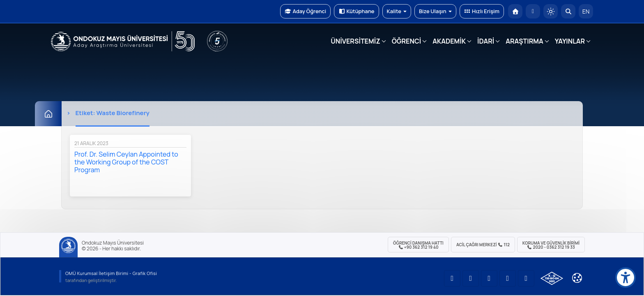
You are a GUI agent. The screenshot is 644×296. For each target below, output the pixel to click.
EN (586, 11)
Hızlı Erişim (482, 11)
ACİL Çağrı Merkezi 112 (483, 245)
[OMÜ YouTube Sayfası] (452, 278)
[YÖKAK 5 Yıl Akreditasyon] (217, 41)
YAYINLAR (570, 41)
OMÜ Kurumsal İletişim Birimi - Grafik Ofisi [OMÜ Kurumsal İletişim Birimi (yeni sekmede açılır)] (111, 273)
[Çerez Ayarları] (577, 278)
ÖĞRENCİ (406, 41)
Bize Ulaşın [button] (435, 11)
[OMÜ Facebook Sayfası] (526, 278)
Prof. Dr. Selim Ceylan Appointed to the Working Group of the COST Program (126, 162)
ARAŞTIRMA (524, 41)
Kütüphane (356, 11)
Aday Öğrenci (305, 11)
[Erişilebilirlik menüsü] (626, 277)
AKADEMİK (449, 41)
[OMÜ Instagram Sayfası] (489, 278)
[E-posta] (533, 11)
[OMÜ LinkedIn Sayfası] (471, 278)
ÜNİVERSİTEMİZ (355, 41)
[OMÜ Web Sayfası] (123, 42)
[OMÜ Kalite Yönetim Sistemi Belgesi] (552, 278)
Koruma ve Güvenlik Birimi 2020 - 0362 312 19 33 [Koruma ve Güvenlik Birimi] (551, 245)
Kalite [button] (397, 11)
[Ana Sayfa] (48, 114)
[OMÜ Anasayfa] (515, 11)
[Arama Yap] (568, 11)
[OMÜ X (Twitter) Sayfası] (508, 278)
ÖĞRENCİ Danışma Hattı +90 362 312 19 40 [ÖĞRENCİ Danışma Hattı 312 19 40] (418, 245)
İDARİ (486, 41)
